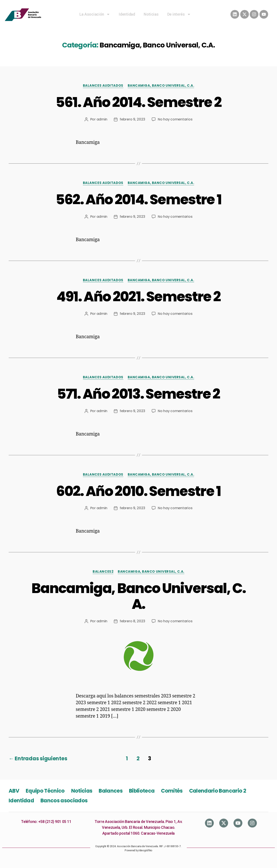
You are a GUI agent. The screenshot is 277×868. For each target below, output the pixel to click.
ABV (14, 791)
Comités (172, 791)
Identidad (127, 14)
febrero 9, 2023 (132, 119)
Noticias (151, 14)
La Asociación (95, 14)
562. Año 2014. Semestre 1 (139, 199)
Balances (111, 791)
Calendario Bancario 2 (218, 791)
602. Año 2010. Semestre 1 (138, 491)
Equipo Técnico (45, 791)
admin (102, 119)
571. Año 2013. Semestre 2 (138, 394)
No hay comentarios (175, 119)
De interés (179, 14)
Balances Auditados (103, 86)
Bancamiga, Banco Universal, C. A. (138, 596)
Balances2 (103, 572)
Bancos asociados (64, 801)
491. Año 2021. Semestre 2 (139, 297)
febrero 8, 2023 (132, 621)
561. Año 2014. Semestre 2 (139, 102)
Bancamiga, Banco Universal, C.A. (161, 86)
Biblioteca (142, 791)
